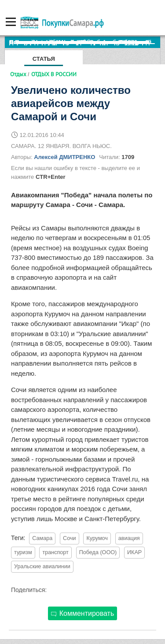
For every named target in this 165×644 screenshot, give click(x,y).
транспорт (55, 552)
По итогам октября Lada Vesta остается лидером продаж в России (85, 42)
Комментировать (83, 613)
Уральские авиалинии (42, 566)
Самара (42, 538)
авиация (129, 538)
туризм (23, 552)
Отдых (18, 74)
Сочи (69, 538)
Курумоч (97, 538)
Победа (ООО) (98, 552)
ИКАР (134, 552)
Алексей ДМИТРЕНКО (64, 157)
